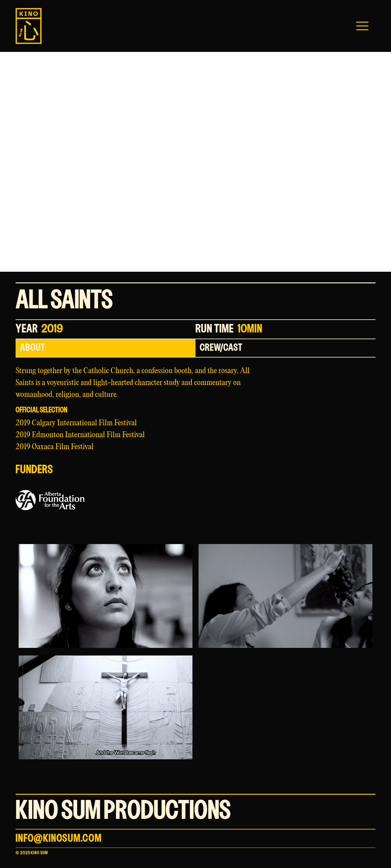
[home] (29, 26)
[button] (362, 26)
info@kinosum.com (58, 839)
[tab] (106, 348)
